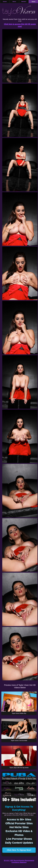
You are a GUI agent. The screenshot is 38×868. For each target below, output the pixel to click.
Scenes (5, 2)
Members (24, 2)
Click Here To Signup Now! (19, 850)
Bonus (14, 2)
